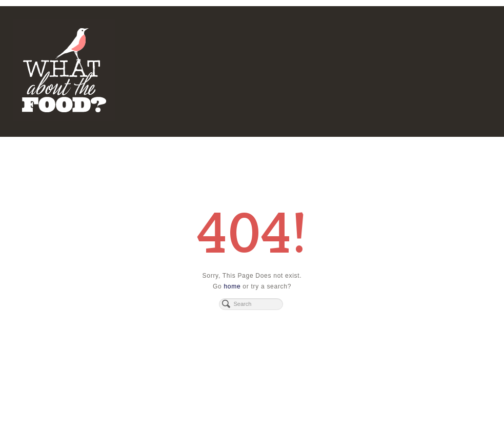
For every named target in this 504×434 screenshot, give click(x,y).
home (232, 286)
